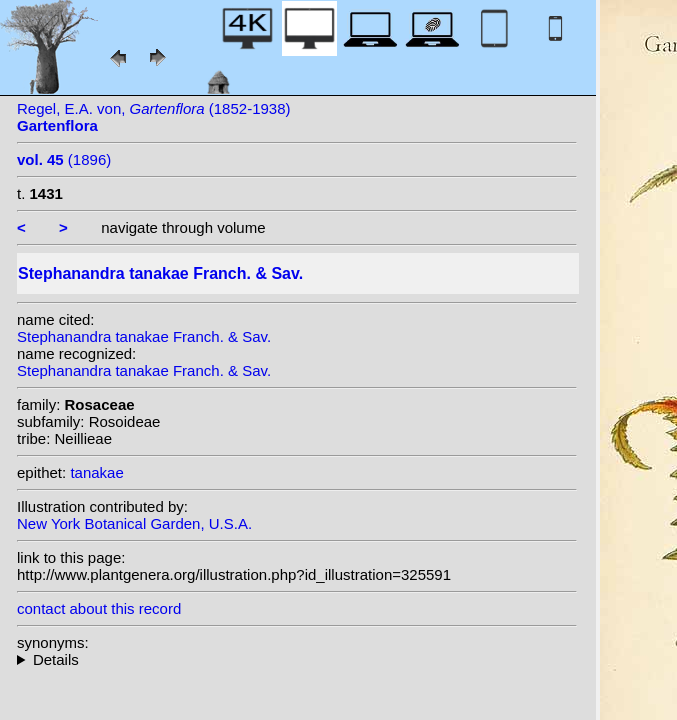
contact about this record (99, 608)
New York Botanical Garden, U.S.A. (134, 523)
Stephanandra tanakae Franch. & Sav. (144, 336)
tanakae (96, 472)
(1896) (64, 159)
